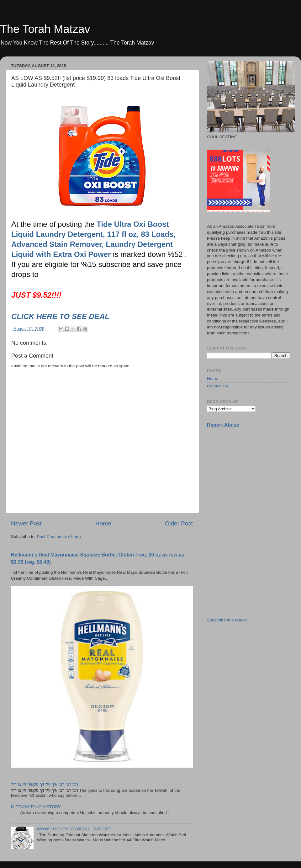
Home (103, 523)
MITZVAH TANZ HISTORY (36, 807)
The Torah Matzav (45, 29)
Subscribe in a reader (227, 620)
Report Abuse (223, 425)
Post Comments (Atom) (59, 537)
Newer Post (26, 523)
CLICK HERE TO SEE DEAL (61, 316)
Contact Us (217, 386)
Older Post (179, 523)
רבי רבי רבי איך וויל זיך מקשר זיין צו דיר (45, 784)
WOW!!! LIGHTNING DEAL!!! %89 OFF (74, 829)
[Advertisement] (254, 477)
